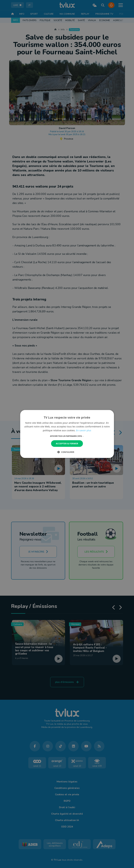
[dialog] (67, 434)
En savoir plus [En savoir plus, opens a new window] (84, 430)
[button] (67, 436)
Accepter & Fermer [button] (67, 443)
